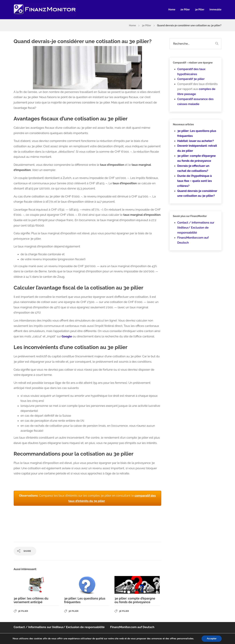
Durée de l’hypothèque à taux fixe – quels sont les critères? (195, 181)
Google (67, 336)
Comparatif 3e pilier (191, 79)
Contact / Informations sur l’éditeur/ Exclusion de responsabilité (196, 228)
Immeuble (216, 10)
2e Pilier (185, 10)
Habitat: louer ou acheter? (196, 141)
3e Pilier (200, 10)
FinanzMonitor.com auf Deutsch (132, 627)
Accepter (212, 639)
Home (172, 10)
